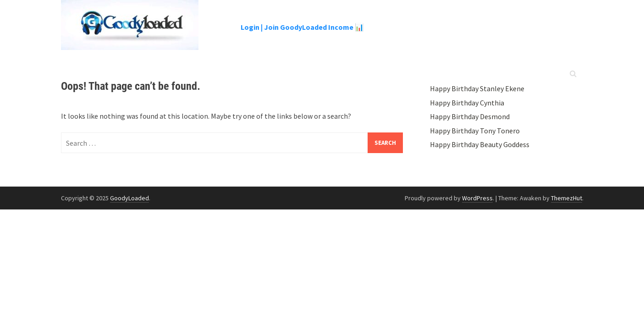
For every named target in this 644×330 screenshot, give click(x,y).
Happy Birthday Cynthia (467, 103)
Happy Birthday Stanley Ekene (477, 88)
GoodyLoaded (129, 198)
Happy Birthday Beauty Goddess (480, 144)
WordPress (477, 198)
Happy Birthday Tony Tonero (475, 131)
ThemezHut (567, 198)
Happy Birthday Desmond (470, 116)
